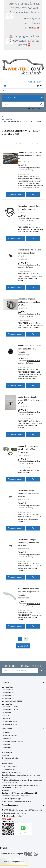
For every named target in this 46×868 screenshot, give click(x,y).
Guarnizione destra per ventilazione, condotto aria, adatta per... (29, 543)
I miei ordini (6, 733)
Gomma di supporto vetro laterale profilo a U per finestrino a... (28, 449)
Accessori (5, 715)
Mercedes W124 (8, 698)
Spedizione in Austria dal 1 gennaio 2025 (16, 796)
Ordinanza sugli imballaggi (11, 799)
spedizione (6, 790)
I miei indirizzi (7, 738)
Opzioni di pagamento (10, 766)
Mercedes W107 (8, 690)
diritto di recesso (8, 764)
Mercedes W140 (8, 695)
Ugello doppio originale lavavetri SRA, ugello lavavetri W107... (30, 400)
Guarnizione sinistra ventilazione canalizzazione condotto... (29, 494)
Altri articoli (6, 718)
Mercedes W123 (8, 687)
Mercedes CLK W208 (9, 724)
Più (33, 194)
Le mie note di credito (9, 736)
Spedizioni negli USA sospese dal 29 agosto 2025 (19, 793)
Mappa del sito (37, 108)
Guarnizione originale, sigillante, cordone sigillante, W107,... (29, 302)
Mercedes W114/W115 (10, 710)
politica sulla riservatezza (11, 772)
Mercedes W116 (8, 712)
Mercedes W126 (8, 693)
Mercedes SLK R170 (9, 722)
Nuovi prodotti (7, 752)
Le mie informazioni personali (12, 741)
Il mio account (7, 728)
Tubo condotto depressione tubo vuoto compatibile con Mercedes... (29, 592)
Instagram (19, 854)
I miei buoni (6, 744)
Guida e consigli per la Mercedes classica (16, 802)
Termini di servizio (8, 769)
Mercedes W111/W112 (10, 707)
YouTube (11, 854)
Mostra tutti (24, 646)
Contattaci (26, 108)
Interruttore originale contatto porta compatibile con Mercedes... (30, 253)
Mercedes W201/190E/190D (12, 701)
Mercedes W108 (8, 704)
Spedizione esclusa (34, 168)
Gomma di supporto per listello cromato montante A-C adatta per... (30, 156)
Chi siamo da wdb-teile (10, 758)
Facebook (4, 854)
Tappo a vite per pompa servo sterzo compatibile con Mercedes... (30, 349)
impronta (5, 761)
